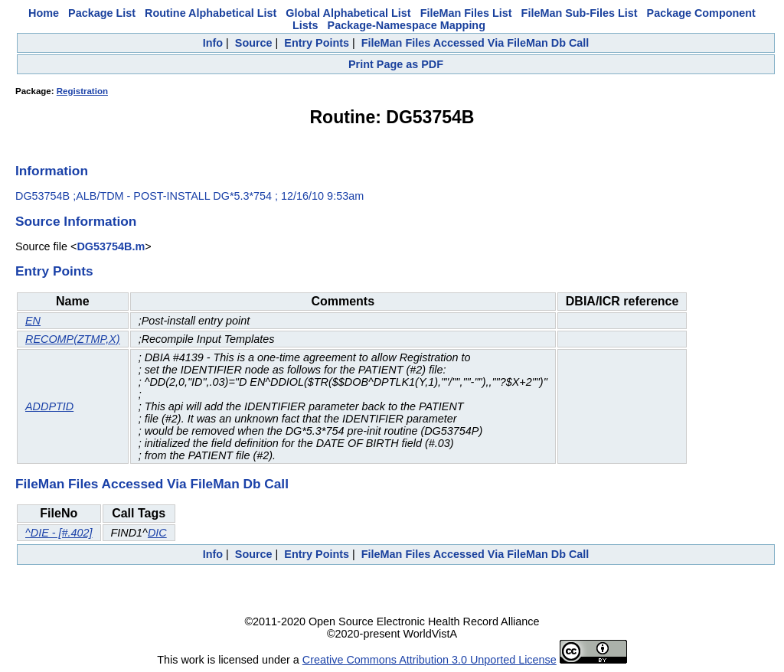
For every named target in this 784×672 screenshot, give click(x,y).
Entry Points (317, 43)
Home (44, 13)
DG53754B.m (111, 246)
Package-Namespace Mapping (407, 25)
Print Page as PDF (396, 64)
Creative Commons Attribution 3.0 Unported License (430, 660)
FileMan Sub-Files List (580, 13)
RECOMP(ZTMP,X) (73, 339)
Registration (82, 91)
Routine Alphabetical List (211, 13)
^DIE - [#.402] (59, 533)
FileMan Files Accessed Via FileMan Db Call (475, 43)
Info (213, 43)
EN (33, 321)
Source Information (76, 221)
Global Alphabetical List (348, 13)
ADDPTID (49, 406)
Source (254, 43)
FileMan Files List (466, 13)
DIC (157, 533)
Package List (102, 13)
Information (52, 171)
